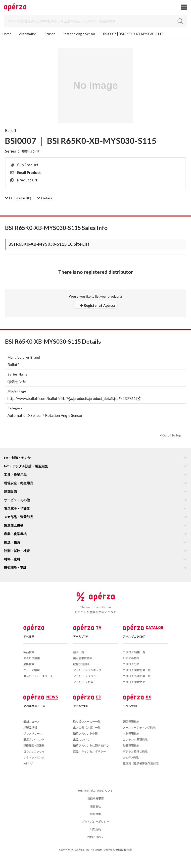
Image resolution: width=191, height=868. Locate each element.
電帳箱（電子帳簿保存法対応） (142, 763)
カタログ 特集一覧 (134, 652)
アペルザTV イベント (86, 676)
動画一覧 (79, 652)
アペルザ (29, 636)
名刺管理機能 (131, 733)
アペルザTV (80, 636)
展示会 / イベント (34, 739)
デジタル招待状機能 (135, 751)
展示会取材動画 (83, 658)
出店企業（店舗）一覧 (87, 727)
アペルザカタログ (134, 636)
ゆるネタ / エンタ (34, 757)
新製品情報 (30, 727)
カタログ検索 (32, 658)
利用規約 (95, 829)
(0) (18, 198)
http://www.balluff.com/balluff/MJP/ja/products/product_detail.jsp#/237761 (74, 398)
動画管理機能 (131, 745)
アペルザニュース (34, 706)
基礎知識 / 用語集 (34, 745)
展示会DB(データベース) (38, 676)
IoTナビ (28, 763)
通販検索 (29, 664)
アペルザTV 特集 (83, 682)
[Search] (95, 21)
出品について (81, 739)
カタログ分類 (131, 664)
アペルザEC (80, 706)
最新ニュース (31, 721)
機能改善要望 (95, 798)
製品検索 (29, 652)
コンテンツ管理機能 (135, 739)
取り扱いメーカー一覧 (87, 721)
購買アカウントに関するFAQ (91, 745)
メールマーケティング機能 (139, 727)
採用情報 (95, 814)
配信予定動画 (81, 664)
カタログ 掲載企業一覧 (137, 670)
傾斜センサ (30, 151)
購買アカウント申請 (85, 733)
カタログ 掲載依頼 (134, 682)
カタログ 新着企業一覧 (137, 676)
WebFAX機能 (131, 757)
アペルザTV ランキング (87, 670)
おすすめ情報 (131, 658)
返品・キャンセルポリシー (90, 751)
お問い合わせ (95, 837)
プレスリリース (33, 733)
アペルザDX (130, 706)
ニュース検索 (31, 670)
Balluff (11, 130)
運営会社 (95, 806)
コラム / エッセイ (34, 751)
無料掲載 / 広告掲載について (95, 791)
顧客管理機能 (131, 721)
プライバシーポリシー (95, 821)
